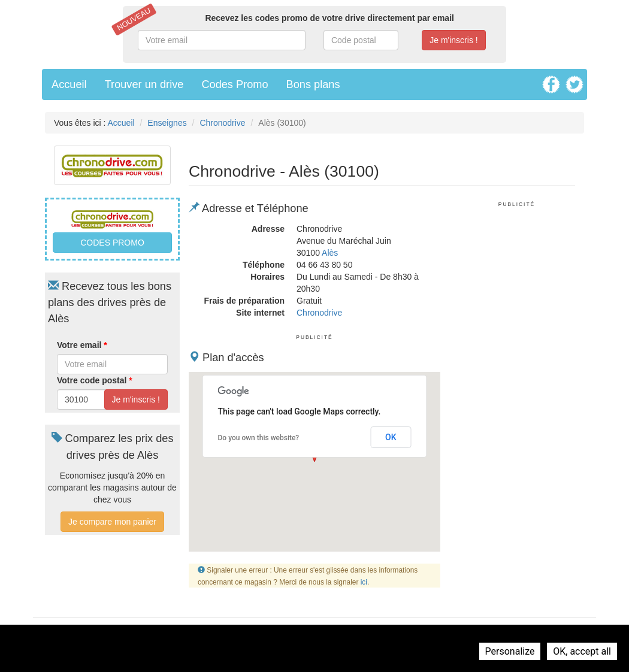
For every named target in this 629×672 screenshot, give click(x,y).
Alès (330, 253)
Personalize (510, 651)
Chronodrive (222, 123)
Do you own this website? (259, 438)
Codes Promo (235, 84)
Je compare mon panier (112, 522)
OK (391, 437)
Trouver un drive (144, 84)
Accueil (69, 84)
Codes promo (112, 243)
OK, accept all (582, 651)
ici (364, 582)
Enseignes (167, 123)
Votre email (82, 345)
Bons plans (313, 84)
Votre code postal (95, 380)
